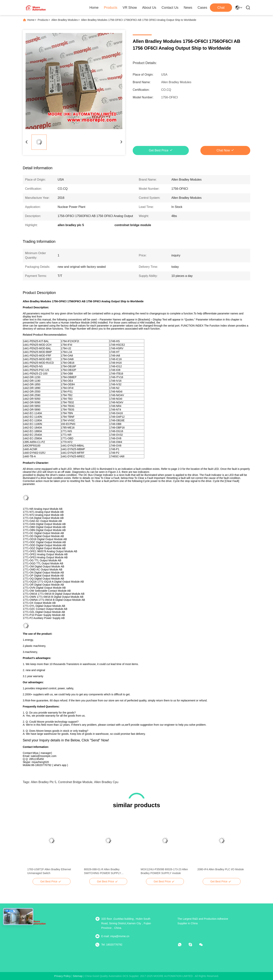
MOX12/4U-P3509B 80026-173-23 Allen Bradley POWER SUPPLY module (164, 871)
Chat (221, 8)
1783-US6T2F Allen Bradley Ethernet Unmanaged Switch (49, 871)
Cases (202, 8)
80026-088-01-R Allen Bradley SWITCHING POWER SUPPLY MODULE (102, 871)
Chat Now (223, 150)
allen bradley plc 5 (44, 782)
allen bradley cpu (106, 782)
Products (111, 8)
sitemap (78, 976)
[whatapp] (182, 945)
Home (94, 8)
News (188, 8)
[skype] (193, 945)
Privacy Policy (62, 976)
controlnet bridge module (75, 782)
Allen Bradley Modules (65, 20)
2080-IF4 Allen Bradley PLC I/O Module (221, 869)
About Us (149, 8)
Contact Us (170, 8)
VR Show (130, 8)
